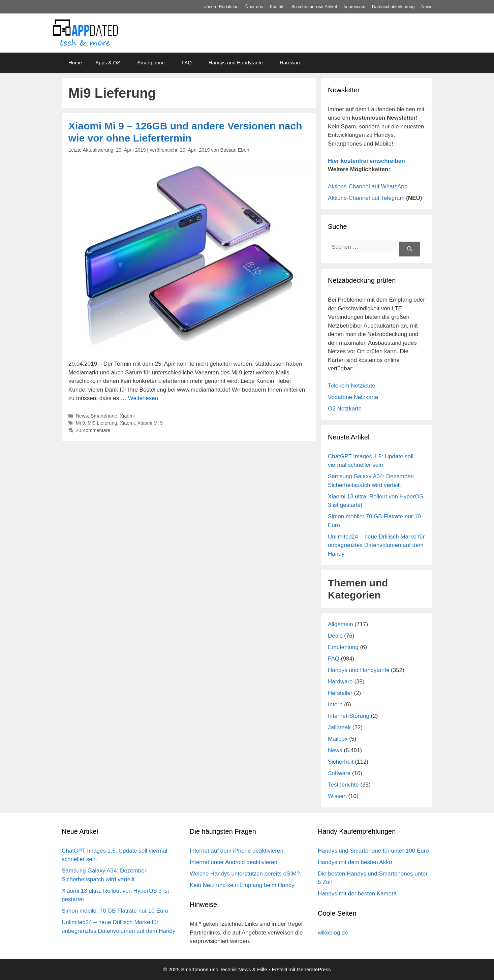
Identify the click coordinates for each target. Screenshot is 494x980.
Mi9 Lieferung (102, 423)
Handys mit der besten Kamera (357, 894)
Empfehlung (343, 647)
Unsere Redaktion (221, 7)
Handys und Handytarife (236, 63)
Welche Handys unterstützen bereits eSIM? (245, 874)
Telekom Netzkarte (352, 386)
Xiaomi (127, 416)
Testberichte (343, 785)
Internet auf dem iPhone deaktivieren (237, 851)
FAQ (187, 63)
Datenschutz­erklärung (393, 7)
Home (75, 63)
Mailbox (338, 739)
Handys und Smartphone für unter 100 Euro (373, 851)
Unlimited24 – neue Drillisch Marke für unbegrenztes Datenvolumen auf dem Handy (376, 545)
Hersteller (340, 693)
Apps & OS (108, 63)
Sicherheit (341, 762)
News (427, 7)
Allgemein (341, 624)
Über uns (254, 7)
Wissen (337, 796)
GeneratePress (314, 969)
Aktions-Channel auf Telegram (366, 198)
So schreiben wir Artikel (314, 7)
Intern (335, 705)
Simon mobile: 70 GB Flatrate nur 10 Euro (115, 911)
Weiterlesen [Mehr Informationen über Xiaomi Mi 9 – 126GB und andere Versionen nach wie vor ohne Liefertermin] (143, 398)
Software (339, 773)
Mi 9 (80, 423)
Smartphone (151, 63)
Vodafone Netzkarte (353, 397)
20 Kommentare (93, 430)
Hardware (291, 63)
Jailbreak (339, 727)
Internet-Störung (349, 716)
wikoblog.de (333, 933)
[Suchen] (410, 249)
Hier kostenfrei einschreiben (366, 161)
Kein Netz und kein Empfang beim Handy (242, 885)
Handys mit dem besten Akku (355, 862)
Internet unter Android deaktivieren (234, 862)
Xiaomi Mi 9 (150, 423)
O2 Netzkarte (345, 409)
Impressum (354, 7)
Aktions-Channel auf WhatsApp (368, 187)
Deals (335, 636)
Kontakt (277, 7)
